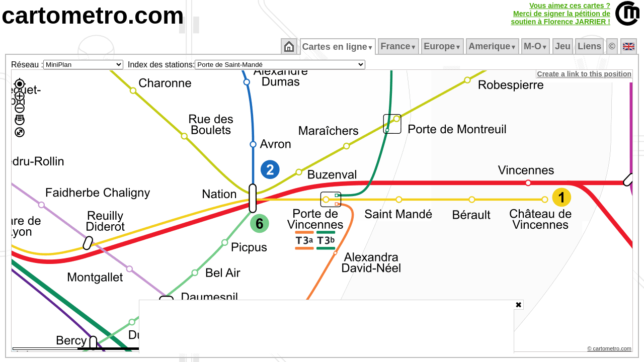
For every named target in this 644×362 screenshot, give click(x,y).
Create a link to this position (585, 74)
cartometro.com (93, 15)
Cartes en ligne (338, 47)
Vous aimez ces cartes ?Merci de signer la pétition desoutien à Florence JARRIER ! (560, 14)
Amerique (493, 46)
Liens (590, 46)
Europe (443, 46)
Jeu (563, 46)
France (399, 46)
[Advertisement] (327, 327)
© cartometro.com (610, 350)
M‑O (537, 46)
